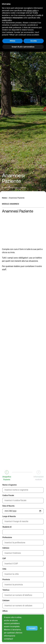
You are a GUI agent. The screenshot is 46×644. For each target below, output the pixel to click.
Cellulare (6, 601)
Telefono (6, 590)
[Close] (41, 628)
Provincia (6, 580)
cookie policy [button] (7, 20)
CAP (4, 558)
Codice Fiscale (8, 495)
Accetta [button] (34, 41)
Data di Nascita (8, 506)
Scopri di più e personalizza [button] (23, 47)
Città (4, 569)
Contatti (32, 628)
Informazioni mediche (39, 478)
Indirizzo (6, 548)
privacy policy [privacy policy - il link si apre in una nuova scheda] (32, 11)
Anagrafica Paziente (7, 478)
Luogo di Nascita (9, 516)
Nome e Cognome (10, 485)
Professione (7, 537)
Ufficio (5, 611)
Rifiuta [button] (13, 41)
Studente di (7, 527)
